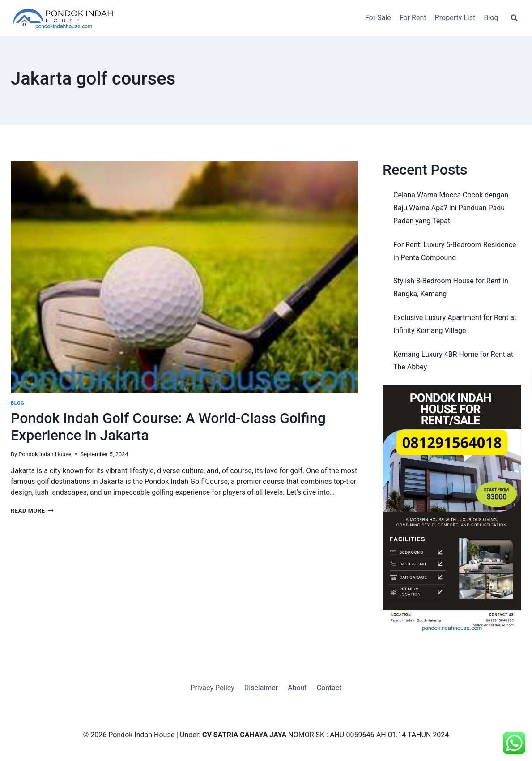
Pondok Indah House (45, 454)
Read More (32, 511)
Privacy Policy (212, 688)
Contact (329, 688)
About (297, 688)
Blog (491, 18)
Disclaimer (261, 688)
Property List (455, 18)
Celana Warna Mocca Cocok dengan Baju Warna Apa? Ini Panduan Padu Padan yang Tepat (451, 208)
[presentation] (184, 277)
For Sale (378, 18)
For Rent (413, 18)
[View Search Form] (514, 18)
